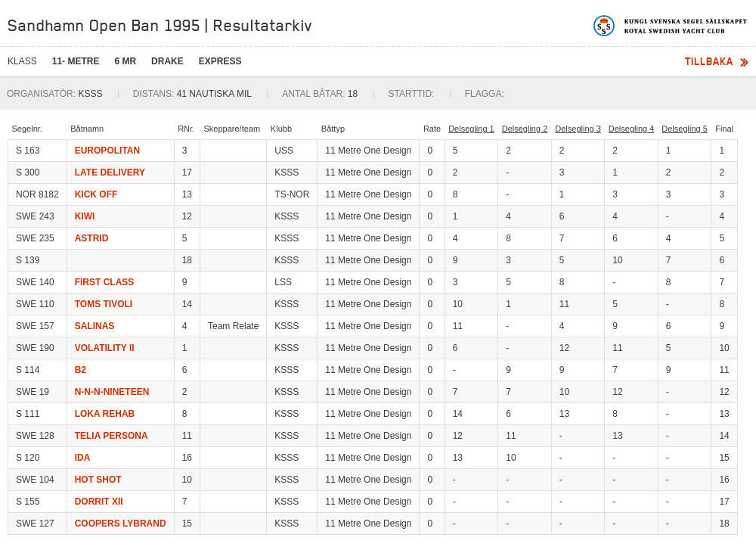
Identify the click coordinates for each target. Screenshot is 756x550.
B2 (81, 370)
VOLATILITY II (105, 348)
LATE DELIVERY (110, 172)
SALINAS (95, 326)
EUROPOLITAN (107, 151)
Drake (167, 61)
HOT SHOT (98, 480)
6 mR (125, 61)
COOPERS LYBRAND (121, 524)
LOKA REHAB (105, 414)
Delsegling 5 (685, 129)
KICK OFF (96, 194)
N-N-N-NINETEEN (112, 392)
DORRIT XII (99, 502)
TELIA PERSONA (112, 436)
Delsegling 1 (471, 129)
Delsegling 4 (632, 129)
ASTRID (92, 238)
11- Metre (76, 61)
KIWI (85, 216)
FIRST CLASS (105, 282)
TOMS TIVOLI (104, 304)
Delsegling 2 (525, 129)
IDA (83, 458)
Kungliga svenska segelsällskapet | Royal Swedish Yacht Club (671, 26)
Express (220, 61)
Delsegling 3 (578, 129)
